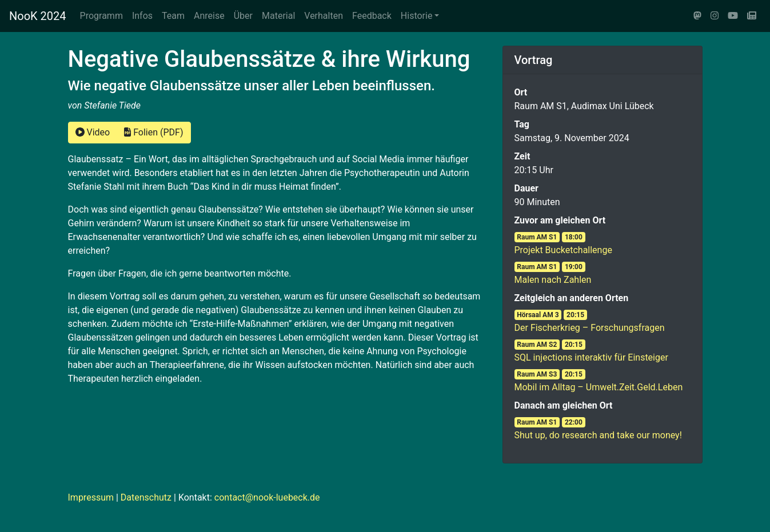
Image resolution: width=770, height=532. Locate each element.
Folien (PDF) (153, 132)
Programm (101, 16)
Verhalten (324, 16)
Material (278, 16)
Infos (142, 16)
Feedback (372, 16)
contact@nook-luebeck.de (267, 497)
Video (93, 132)
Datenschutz (146, 497)
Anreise (209, 16)
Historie (417, 16)
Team (173, 16)
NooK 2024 (38, 16)
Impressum (91, 497)
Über (243, 16)
